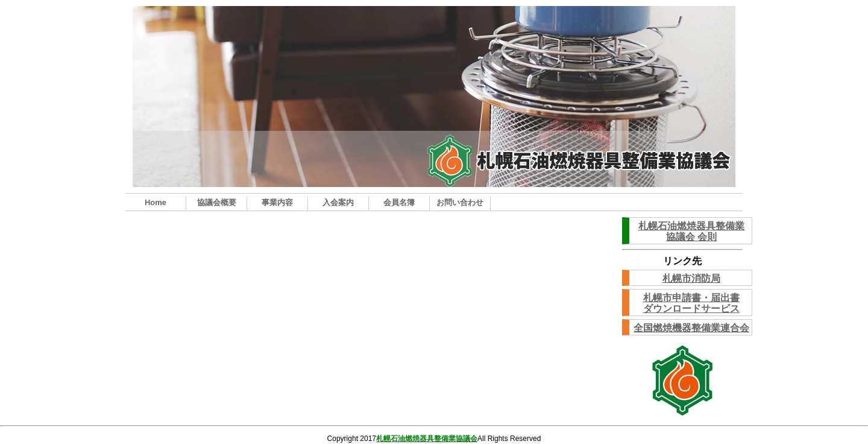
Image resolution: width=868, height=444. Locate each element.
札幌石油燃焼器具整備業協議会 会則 (691, 231)
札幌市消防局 (691, 278)
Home (156, 202)
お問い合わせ (460, 202)
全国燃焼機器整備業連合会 (691, 328)
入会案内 (338, 202)
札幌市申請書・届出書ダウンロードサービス (691, 303)
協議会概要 (217, 202)
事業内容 (277, 202)
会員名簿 (399, 202)
